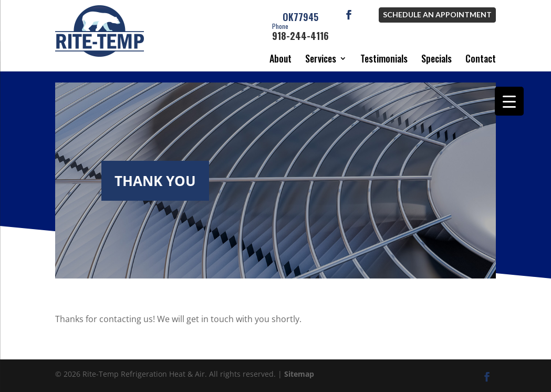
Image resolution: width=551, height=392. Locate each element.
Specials (436, 58)
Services (321, 58)
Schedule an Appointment (437, 14)
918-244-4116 (300, 33)
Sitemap (299, 374)
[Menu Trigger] (509, 101)
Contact (481, 58)
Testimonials (384, 58)
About (280, 58)
